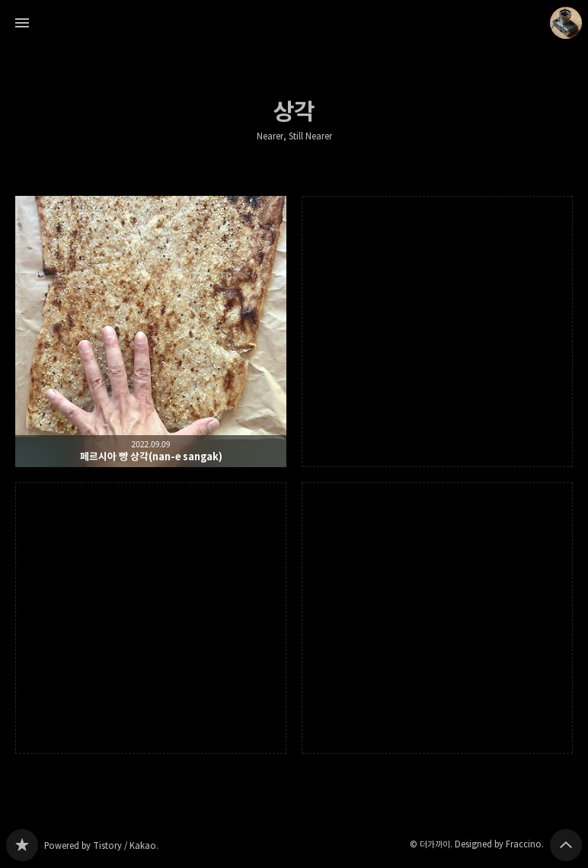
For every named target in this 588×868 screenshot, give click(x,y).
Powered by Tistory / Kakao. (101, 846)
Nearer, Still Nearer (294, 136)
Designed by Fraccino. (499, 844)
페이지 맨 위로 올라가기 (566, 845)
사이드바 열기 (22, 23)
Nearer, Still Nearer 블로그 (22, 845)
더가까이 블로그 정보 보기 (566, 23)
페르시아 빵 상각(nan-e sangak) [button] (151, 332)
